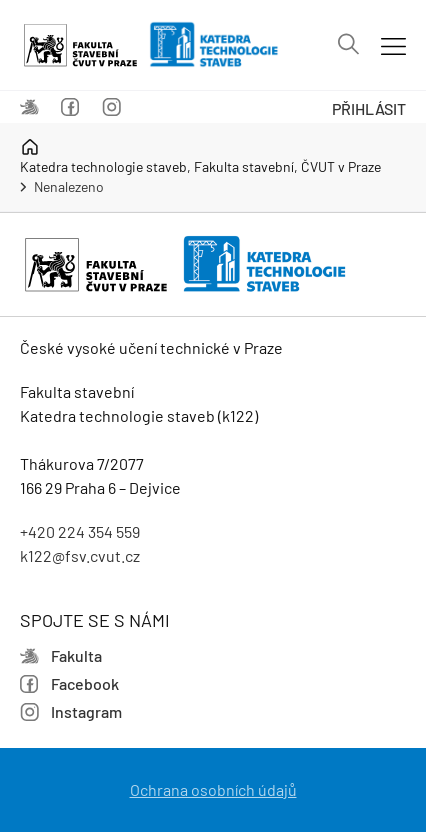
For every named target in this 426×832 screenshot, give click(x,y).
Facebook (70, 107)
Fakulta (29, 107)
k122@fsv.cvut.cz (80, 555)
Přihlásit (369, 108)
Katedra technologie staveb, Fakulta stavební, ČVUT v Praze (200, 156)
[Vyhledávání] (348, 45)
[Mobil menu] (393, 45)
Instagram (111, 107)
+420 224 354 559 (80, 531)
